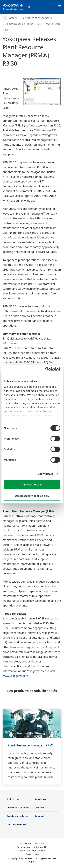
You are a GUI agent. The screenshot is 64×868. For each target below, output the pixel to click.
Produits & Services (18, 808)
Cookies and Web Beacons (32, 851)
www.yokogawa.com (15, 676)
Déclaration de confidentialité (32, 847)
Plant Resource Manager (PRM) (30, 745)
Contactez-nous (16, 824)
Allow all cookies (32, 485)
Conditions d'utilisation (32, 843)
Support (40, 816)
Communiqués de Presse (19, 24)
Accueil (13, 18)
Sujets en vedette (18, 816)
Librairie (40, 808)
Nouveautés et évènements (36, 18)
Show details (46, 474)
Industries (13, 799)
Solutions (40, 799)
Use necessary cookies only (32, 496)
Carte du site (32, 854)
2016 (39, 24)
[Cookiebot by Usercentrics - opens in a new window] (46, 369)
